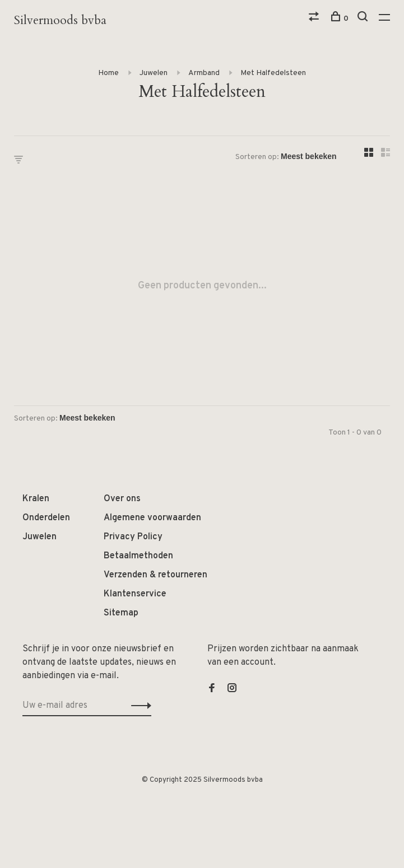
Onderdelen (46, 518)
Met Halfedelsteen (273, 73)
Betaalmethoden (138, 556)
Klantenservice (135, 594)
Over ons (122, 499)
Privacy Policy (133, 537)
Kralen (36, 499)
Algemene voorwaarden (152, 518)
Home (108, 73)
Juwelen (154, 73)
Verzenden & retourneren (155, 575)
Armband (204, 73)
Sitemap (121, 613)
